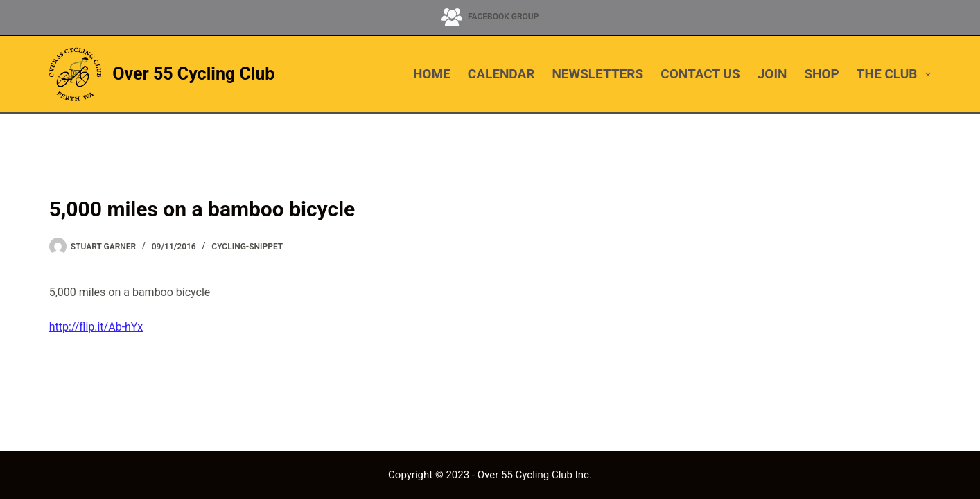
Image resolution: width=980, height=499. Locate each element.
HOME (432, 74)
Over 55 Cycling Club (193, 74)
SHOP (821, 74)
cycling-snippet (247, 247)
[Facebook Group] (490, 17)
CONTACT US (700, 74)
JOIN (772, 74)
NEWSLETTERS (597, 74)
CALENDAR (501, 74)
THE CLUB (894, 74)
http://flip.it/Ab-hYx (96, 327)
